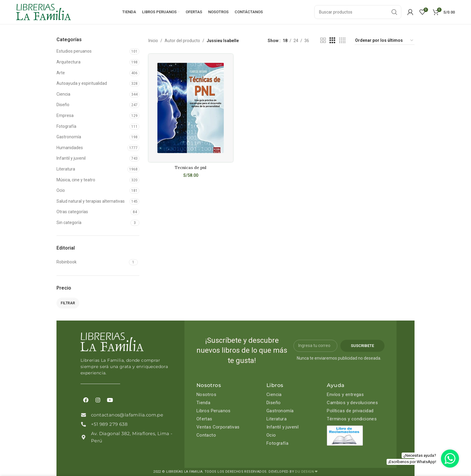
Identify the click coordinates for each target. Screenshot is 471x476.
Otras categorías (72, 212)
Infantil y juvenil (71, 158)
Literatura (66, 169)
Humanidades (70, 148)
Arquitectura (68, 62)
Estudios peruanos (74, 51)
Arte (61, 73)
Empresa (65, 115)
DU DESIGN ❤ (306, 472)
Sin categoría (69, 223)
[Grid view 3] (332, 40)
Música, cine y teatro (76, 180)
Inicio (153, 41)
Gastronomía (69, 137)
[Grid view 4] (342, 40)
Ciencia (63, 94)
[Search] (358, 12)
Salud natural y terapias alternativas (91, 201)
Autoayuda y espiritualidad (82, 83)
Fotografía (66, 126)
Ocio (61, 190)
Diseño (63, 105)
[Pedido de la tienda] (384, 41)
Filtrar (68, 303)
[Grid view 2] (323, 40)
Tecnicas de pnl (191, 167)
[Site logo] (44, 12)
